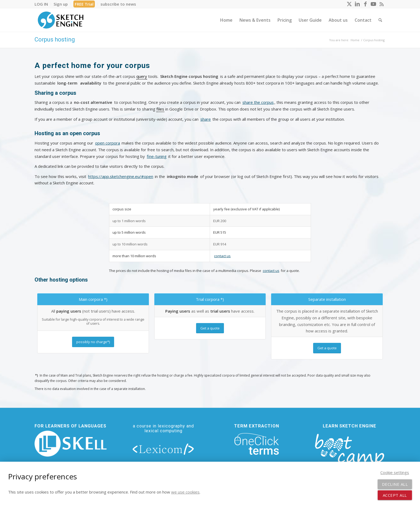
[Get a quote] (210, 328)
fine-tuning (157, 156)
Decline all (395, 484)
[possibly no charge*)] (93, 342)
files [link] (160, 109)
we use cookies (185, 492)
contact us (222, 256)
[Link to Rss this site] (381, 4)
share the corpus (258, 102)
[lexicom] (163, 449)
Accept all (395, 495)
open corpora (108, 143)
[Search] (380, 20)
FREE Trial (84, 4)
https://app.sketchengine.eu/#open (121, 176)
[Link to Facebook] (365, 4)
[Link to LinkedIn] (357, 4)
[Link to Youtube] (373, 4)
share (206, 119)
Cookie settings (395, 472)
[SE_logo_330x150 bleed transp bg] (61, 20)
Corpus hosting (55, 39)
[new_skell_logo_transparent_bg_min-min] (71, 444)
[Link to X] (349, 4)
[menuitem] (43, 4)
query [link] (142, 76)
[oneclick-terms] (257, 444)
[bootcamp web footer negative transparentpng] (349, 453)
